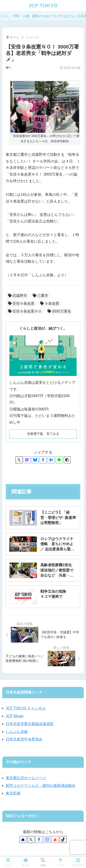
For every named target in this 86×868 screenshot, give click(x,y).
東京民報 (13, 793)
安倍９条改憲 (21, 303)
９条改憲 (50, 303)
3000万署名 (59, 311)
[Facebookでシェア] (43, 460)
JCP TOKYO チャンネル (26, 708)
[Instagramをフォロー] (47, 840)
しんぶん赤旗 (17, 732)
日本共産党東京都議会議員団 (30, 724)
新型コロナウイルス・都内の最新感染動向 (41, 786)
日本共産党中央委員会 (24, 739)
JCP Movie (15, 716)
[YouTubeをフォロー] (55, 840)
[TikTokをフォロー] (63, 840)
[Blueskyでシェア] (35, 460)
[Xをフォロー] (31, 840)
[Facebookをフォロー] (39, 840)
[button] (67, 460)
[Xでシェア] (19, 460)
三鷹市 (40, 296)
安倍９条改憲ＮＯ (25, 311)
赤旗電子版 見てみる (43, 434)
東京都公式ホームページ (26, 778)
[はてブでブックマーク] (51, 460)
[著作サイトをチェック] (23, 840)
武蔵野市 (18, 296)
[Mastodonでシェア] (27, 460)
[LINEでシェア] (59, 460)
